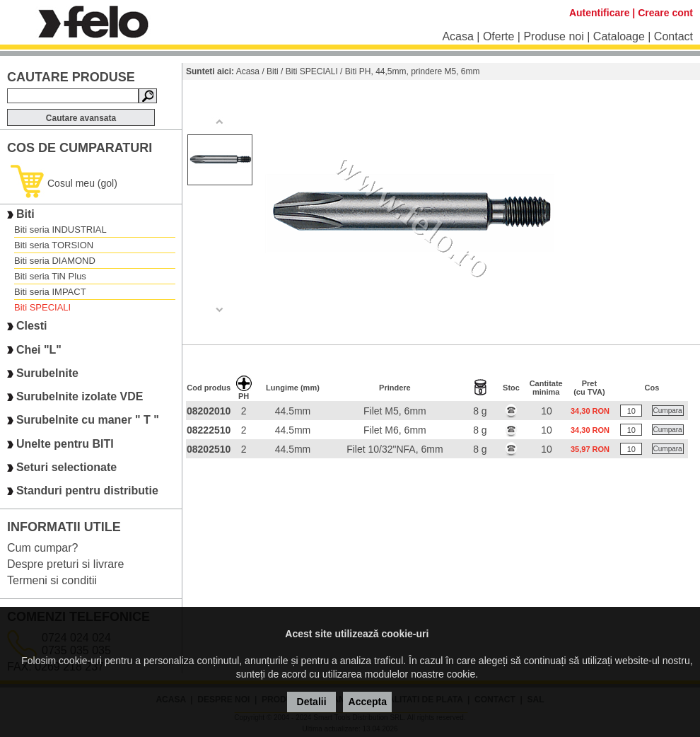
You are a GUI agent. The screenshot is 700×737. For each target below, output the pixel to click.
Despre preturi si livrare (65, 564)
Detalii (312, 702)
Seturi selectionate (66, 467)
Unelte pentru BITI (65, 444)
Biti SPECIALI (42, 307)
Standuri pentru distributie (87, 491)
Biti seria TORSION (54, 245)
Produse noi (553, 36)
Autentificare (600, 13)
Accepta (368, 702)
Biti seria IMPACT (50, 292)
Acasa (457, 36)
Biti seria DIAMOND (55, 261)
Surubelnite (47, 373)
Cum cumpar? (42, 548)
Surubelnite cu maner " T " (88, 420)
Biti (25, 214)
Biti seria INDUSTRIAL (60, 230)
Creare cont (665, 13)
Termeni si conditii (52, 580)
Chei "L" (39, 350)
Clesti (32, 326)
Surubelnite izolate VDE (80, 396)
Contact (673, 36)
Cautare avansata (81, 118)
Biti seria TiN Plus (50, 276)
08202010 (209, 411)
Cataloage (619, 36)
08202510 (209, 449)
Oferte (498, 36)
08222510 (209, 430)
